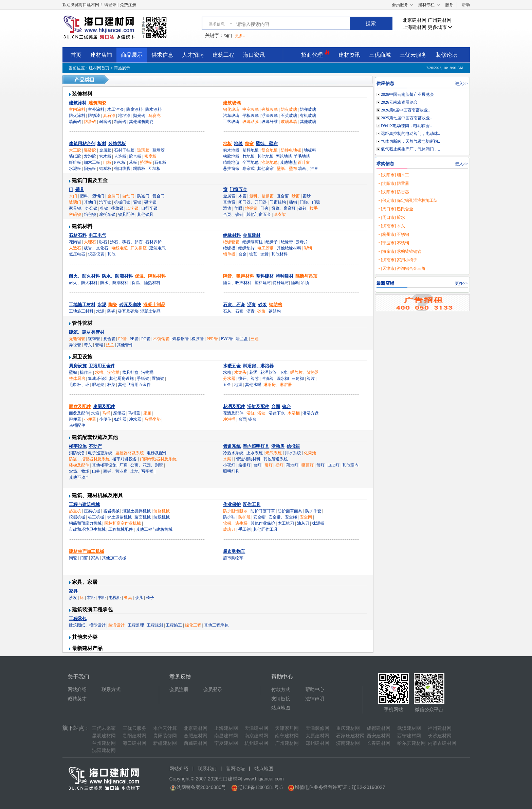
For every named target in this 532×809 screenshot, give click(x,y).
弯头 (88, 345)
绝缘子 (272, 242)
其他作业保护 (263, 523)
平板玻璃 (251, 116)
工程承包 (78, 619)
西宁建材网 (409, 736)
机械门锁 (122, 202)
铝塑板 (105, 169)
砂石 (103, 242)
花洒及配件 (234, 407)
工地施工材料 (82, 305)
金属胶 (105, 150)
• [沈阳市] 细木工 (393, 175)
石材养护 (153, 242)
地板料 (310, 150)
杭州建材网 (256, 743)
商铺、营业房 (115, 471)
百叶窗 (304, 162)
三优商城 (380, 55)
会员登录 (213, 690)
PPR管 (212, 339)
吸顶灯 (308, 465)
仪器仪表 (96, 254)
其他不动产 (79, 477)
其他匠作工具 (265, 529)
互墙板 (154, 169)
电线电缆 (120, 248)
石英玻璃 (289, 116)
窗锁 (137, 202)
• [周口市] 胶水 (391, 217)
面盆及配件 (80, 407)
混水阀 (283, 379)
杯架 (111, 385)
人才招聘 (193, 55)
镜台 (287, 407)
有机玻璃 (308, 116)
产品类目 (85, 80)
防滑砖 (90, 122)
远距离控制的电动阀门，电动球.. (410, 134)
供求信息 (162, 55)
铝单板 (229, 254)
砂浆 (262, 305)
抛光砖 (139, 116)
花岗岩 (75, 242)
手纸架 (143, 379)
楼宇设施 (78, 446)
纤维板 (75, 162)
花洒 (253, 372)
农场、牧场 (79, 471)
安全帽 (259, 517)
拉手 (314, 208)
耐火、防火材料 (84, 276)
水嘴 (227, 372)
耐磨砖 (105, 122)
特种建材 (285, 276)
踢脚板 (139, 169)
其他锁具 (145, 214)
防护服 (244, 517)
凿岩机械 (111, 511)
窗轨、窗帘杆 (283, 208)
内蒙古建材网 (442, 743)
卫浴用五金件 (102, 366)
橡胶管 (198, 339)
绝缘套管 (231, 242)
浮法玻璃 (270, 116)
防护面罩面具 (290, 511)
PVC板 (120, 162)
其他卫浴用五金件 (134, 385)
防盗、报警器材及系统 (89, 459)
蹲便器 (75, 419)
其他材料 (279, 254)
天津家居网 (287, 728)
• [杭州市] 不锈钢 (393, 234)
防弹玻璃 (308, 109)
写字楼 (147, 471)
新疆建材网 (165, 743)
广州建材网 (440, 20)
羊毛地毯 (302, 156)
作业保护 (232, 504)
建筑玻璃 (232, 103)
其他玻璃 (308, 122)
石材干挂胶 (124, 150)
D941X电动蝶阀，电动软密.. (406, 126)
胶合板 (135, 156)
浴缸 (251, 413)
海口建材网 (134, 743)
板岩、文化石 (96, 248)
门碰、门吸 (310, 202)
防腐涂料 (134, 109)
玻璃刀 (229, 529)
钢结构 (276, 305)
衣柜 (91, 598)
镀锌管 (94, 339)
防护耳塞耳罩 (263, 511)
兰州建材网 (104, 743)
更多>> (461, 283)
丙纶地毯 (284, 156)
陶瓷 (113, 305)
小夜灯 (229, 465)
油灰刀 (303, 523)
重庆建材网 (348, 728)
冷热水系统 (233, 453)
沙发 (73, 598)
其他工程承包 (216, 625)
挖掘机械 (77, 517)
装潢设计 (116, 625)
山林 (96, 471)
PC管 (146, 339)
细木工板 (92, 162)
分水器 (229, 379)
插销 (293, 202)
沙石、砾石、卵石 (126, 242)
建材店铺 (101, 55)
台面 (276, 407)
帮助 (466, 5)
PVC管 (227, 339)
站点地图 (281, 708)
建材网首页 (99, 68)
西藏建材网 (196, 743)
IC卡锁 (132, 208)
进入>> (461, 84)
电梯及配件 (157, 453)
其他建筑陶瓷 (141, 122)
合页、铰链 (233, 214)
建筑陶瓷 (97, 103)
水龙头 (240, 372)
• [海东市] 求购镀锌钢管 (400, 251)
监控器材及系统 (130, 453)
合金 (242, 254)
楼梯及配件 (79, 465)
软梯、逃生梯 (235, 523)
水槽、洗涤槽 (107, 372)
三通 (255, 339)
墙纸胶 (75, 156)
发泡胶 (90, 156)
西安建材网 (379, 736)
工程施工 (174, 625)
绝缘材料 (232, 235)
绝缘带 (287, 242)
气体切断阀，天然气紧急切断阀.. (410, 141)
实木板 (105, 156)
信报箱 (293, 446)
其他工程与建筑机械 (154, 529)
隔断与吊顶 (306, 276)
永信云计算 (165, 728)
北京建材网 (415, 20)
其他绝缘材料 (289, 248)
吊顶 (305, 283)
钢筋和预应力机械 (85, 523)
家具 (95, 558)
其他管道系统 (276, 459)
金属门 (113, 196)
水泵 (227, 459)
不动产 (95, 446)
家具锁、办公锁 (83, 208)
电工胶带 (265, 248)
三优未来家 (104, 728)
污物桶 (147, 372)
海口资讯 (254, 55)
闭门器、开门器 (253, 202)
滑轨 (227, 208)
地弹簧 (251, 208)
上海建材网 (415, 27)
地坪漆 (124, 116)
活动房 (278, 446)
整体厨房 (77, 379)
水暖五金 (232, 366)
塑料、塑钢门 (92, 196)
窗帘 (249, 144)
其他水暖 (253, 385)
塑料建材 (265, 276)
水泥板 (75, 169)
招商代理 (315, 54)
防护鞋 (229, 517)
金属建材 (252, 235)
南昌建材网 (226, 736)
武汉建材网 (409, 728)
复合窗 (283, 196)
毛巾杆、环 (79, 385)
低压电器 (77, 254)
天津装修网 (317, 728)
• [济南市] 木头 (391, 226)
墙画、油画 (308, 169)
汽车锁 (105, 202)
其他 (111, 254)
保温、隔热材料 (150, 276)
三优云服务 (413, 55)
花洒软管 (269, 372)
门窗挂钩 (278, 202)
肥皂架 (98, 385)
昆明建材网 (104, 736)
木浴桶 (294, 413)
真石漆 (109, 116)
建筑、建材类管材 (87, 332)
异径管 (75, 345)
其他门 (90, 202)
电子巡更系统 (100, 453)
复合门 (159, 196)
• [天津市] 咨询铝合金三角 (402, 268)
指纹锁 (117, 208)
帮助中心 (315, 690)
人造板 (120, 156)
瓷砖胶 (90, 150)
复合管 (109, 339)
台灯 (257, 465)
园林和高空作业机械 (123, 523)
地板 (227, 144)
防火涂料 (77, 116)
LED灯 (334, 465)
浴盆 (261, 413)
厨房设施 (78, 366)
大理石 (90, 242)
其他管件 (125, 345)
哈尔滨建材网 (411, 743)
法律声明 (315, 699)
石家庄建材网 (350, 736)
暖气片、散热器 (305, 372)
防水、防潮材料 (117, 276)
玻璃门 (75, 202)
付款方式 (281, 690)
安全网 (306, 517)
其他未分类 (85, 637)
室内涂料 (77, 109)
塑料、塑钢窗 (261, 196)
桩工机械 (96, 517)
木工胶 (75, 150)
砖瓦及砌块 (130, 305)
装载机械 (162, 517)
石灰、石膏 (234, 305)
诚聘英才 (77, 699)
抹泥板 (318, 523)
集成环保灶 (98, 379)
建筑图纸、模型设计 (87, 625)
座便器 (119, 413)
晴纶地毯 (231, 162)
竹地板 (249, 156)
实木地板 (231, 150)
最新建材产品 (87, 648)
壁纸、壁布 (267, 144)
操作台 (86, 372)
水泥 (102, 305)
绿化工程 (193, 625)
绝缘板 (229, 248)
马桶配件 (77, 425)
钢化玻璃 (231, 109)
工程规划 (155, 625)
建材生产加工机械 (87, 551)
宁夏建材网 (226, 743)
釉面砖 (120, 122)
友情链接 (281, 699)
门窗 (84, 558)
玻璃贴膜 (251, 122)
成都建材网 (379, 728)
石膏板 (160, 162)
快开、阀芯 (249, 379)
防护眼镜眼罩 (235, 511)
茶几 (139, 598)
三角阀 (298, 379)
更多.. (240, 36)
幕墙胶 (159, 150)
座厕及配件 (104, 407)
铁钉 (302, 208)
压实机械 (92, 511)
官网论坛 (235, 769)
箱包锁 (90, 214)
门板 (107, 162)
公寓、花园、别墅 (147, 465)
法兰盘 (242, 339)
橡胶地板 (231, 156)
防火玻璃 (289, 109)
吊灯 (269, 465)
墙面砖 (75, 122)
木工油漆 (115, 109)
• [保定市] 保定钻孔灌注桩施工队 (408, 200)
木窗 (242, 196)
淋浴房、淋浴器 (258, 366)
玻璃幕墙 (289, 122)
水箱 (95, 413)
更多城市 (440, 27)
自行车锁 (149, 208)
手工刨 (244, 529)
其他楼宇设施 (104, 465)
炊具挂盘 (130, 372)
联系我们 (207, 769)
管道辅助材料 (248, 459)
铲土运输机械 (120, 517)
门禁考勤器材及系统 (158, 459)
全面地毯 (251, 162)
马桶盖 (134, 413)
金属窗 (229, 196)
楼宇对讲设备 (125, 459)
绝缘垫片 (246, 248)
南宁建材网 (287, 736)
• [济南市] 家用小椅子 (398, 260)
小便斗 (105, 419)
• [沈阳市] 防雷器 (393, 183)
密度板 (150, 156)
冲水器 (135, 419)
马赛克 (154, 116)
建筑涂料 (78, 103)
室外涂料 (96, 109)
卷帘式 (249, 169)
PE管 (134, 339)
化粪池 (310, 453)
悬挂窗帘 (231, 169)
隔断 (295, 283)
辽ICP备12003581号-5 (260, 787)
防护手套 (313, 511)
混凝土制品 (154, 305)
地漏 (238, 385)
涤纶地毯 (270, 162)
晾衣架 (280, 214)
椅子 (150, 598)
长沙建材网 (440, 736)
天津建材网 (256, 728)
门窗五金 (238, 189)
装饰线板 (117, 144)
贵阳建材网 (134, 736)
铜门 (228, 36)
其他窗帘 (265, 169)
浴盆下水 (277, 413)
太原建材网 (317, 736)
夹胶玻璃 (270, 109)
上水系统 (255, 453)
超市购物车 (234, 551)
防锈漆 (94, 116)
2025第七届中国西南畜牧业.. (406, 118)
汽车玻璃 (231, 116)
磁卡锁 (150, 202)
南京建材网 (256, 736)
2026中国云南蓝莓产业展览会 (407, 94)
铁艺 (253, 254)
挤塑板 (146, 162)
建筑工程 (223, 55)
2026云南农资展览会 (399, 102)
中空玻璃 (251, 109)
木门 (73, 196)
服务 (449, 5)
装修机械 (162, 511)
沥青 (252, 305)
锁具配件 (126, 214)
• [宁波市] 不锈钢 (393, 243)
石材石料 (78, 235)
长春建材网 (379, 743)
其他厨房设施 (122, 379)
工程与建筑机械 (84, 504)
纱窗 (296, 196)
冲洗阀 (268, 379)
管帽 (99, 345)
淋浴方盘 (311, 413)
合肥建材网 (196, 736)
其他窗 (229, 202)
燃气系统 (274, 453)
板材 (102, 144)
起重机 (75, 511)
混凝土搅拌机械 (136, 511)
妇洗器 (120, 419)
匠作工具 (252, 504)
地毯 (238, 144)
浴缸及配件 (258, 407)
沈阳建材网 (104, 750)
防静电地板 (291, 150)
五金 (227, 385)
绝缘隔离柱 (253, 242)
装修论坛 (446, 55)
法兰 (110, 345)
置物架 (158, 379)
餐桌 (128, 598)
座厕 (147, 413)
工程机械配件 (121, 529)
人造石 (75, 248)
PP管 (122, 339)
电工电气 (97, 235)
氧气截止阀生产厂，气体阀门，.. (410, 149)
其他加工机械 (114, 558)
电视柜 (115, 598)
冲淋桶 (229, 419)
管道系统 (232, 446)
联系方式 (111, 690)
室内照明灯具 (256, 446)
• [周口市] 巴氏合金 (396, 209)
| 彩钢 (307, 248)
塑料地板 (251, 150)
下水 (283, 372)
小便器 (90, 419)
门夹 (264, 208)
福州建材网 (440, 728)
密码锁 (75, 214)
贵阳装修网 (165, 736)
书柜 (102, 598)
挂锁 (104, 208)
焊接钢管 (181, 339)
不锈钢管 (161, 339)
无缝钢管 (77, 339)
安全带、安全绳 (283, 517)
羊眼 (238, 208)
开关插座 (139, 248)
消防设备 (77, 453)
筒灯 (320, 465)
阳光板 (90, 169)
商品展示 (132, 55)
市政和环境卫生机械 (87, 529)
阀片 (311, 379)
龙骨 (264, 254)
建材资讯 (349, 55)
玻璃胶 (143, 150)
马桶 (106, 413)
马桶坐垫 (152, 419)
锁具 (80, 189)
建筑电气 (158, 248)
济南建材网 (348, 743)
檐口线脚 (122, 169)
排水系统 (293, 453)
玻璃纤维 (270, 122)
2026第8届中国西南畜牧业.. (405, 110)
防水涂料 (153, 109)
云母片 (302, 242)
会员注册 (179, 690)
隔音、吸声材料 (239, 276)
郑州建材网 (317, 743)
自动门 (128, 196)
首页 (76, 55)
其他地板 (265, 156)
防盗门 (143, 196)
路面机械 (143, 517)
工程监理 (136, 625)
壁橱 (73, 372)
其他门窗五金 (259, 214)
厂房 (124, 465)
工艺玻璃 (231, 122)
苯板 (133, 162)
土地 (134, 471)
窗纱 (307, 196)
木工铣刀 (286, 523)
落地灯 (292, 465)
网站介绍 (77, 690)
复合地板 (270, 150)
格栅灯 (244, 465)
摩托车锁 (107, 214)
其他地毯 (288, 162)
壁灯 (279, 465)
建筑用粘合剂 (82, 144)
